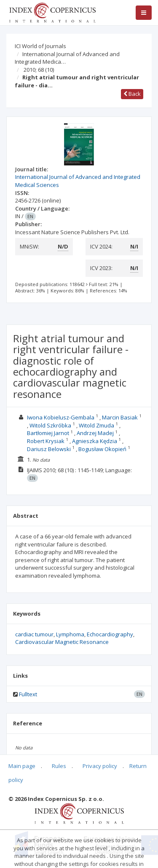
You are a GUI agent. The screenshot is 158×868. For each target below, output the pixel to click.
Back (132, 94)
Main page (22, 766)
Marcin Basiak (120, 417)
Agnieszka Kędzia (95, 441)
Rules (59, 766)
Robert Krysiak (46, 441)
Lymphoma (70, 634)
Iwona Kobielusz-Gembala (61, 417)
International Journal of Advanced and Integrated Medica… (67, 58)
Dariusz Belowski (49, 449)
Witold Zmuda (96, 425)
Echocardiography (110, 634)
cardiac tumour (34, 634)
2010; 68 (39, 70)
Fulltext (28, 694)
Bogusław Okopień (102, 449)
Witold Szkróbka (50, 425)
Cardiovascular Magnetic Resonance (62, 642)
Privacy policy (100, 766)
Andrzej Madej (95, 433)
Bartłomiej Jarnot (48, 433)
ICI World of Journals (40, 46)
